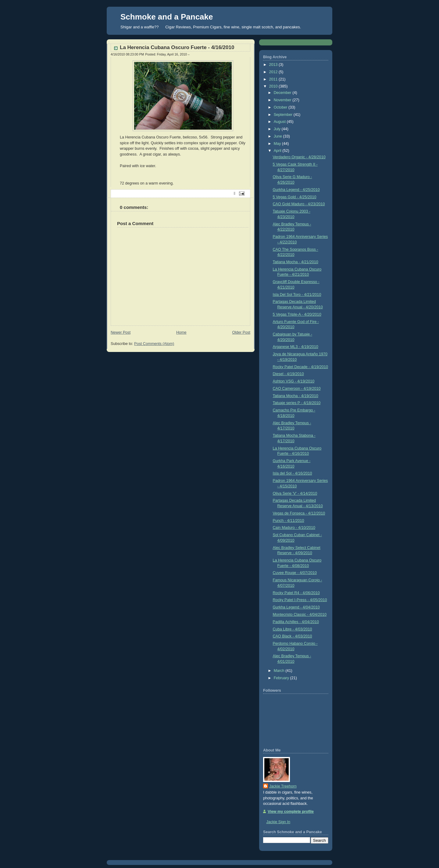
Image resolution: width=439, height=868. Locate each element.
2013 (274, 65)
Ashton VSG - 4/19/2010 (294, 381)
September (284, 115)
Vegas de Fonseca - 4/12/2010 (299, 513)
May (278, 144)
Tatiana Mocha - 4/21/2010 (296, 262)
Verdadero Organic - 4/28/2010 (299, 157)
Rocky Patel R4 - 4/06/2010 (296, 593)
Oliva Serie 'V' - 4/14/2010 (295, 493)
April (278, 151)
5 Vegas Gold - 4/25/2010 (295, 197)
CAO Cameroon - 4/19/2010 (297, 389)
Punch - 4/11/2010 (289, 521)
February (282, 678)
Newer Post (121, 332)
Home (181, 332)
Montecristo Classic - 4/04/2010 (300, 615)
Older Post (241, 332)
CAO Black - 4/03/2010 (293, 636)
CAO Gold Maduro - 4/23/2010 (299, 204)
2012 (274, 72)
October (281, 107)
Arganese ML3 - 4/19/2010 (296, 347)
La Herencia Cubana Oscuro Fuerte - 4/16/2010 (177, 47)
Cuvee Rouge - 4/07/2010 (295, 573)
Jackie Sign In (278, 822)
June (278, 136)
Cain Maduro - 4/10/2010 (294, 528)
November (283, 100)
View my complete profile (291, 812)
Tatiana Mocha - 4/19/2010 (296, 396)
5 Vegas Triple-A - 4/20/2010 (297, 314)
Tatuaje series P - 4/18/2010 (297, 403)
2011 (274, 79)
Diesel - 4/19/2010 (288, 374)
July (278, 129)
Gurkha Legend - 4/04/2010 (296, 607)
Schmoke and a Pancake (167, 17)
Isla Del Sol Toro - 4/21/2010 (297, 295)
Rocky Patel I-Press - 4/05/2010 (300, 600)
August (280, 122)
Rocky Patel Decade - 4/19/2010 (301, 367)
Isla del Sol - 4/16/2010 (293, 473)
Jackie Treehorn (283, 786)
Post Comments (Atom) (154, 344)
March (280, 671)
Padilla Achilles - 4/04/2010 (296, 622)
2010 (274, 86)
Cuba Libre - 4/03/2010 (293, 629)
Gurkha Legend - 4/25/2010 (296, 190)
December (283, 93)
